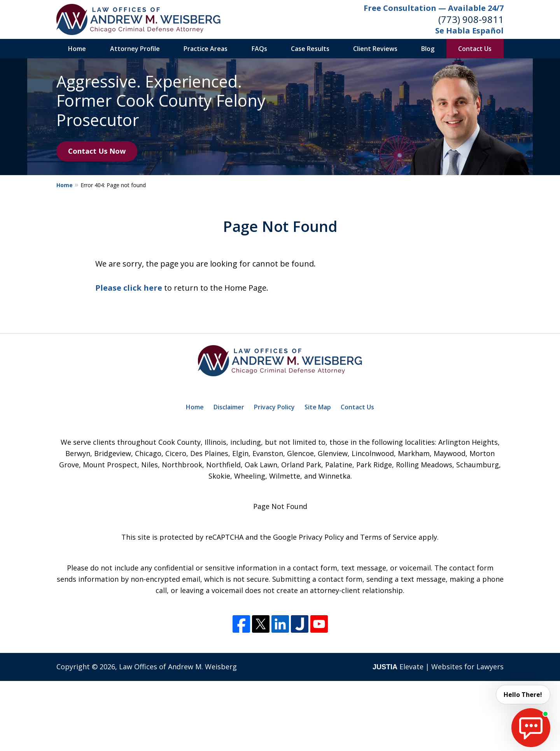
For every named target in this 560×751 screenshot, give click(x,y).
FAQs (259, 49)
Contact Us (475, 49)
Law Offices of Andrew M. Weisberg (178, 667)
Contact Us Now (97, 151)
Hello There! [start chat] (523, 695)
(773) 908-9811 (471, 19)
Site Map (318, 407)
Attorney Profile (135, 49)
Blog (428, 49)
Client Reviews (375, 49)
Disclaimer (229, 407)
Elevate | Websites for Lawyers (438, 667)
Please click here (129, 288)
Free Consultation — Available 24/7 (434, 8)
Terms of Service (388, 537)
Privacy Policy (274, 407)
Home (77, 49)
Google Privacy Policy (308, 537)
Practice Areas (206, 49)
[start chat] (531, 728)
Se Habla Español (469, 31)
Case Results (310, 49)
